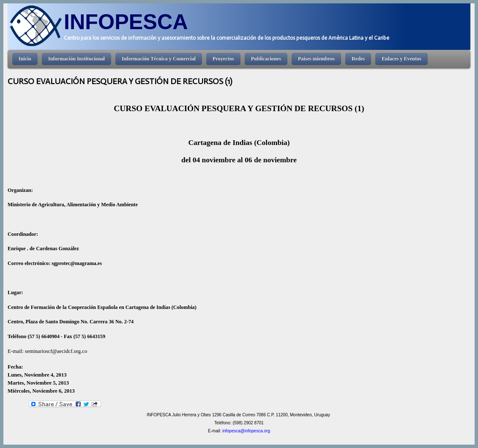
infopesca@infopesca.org (246, 431)
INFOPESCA (126, 22)
